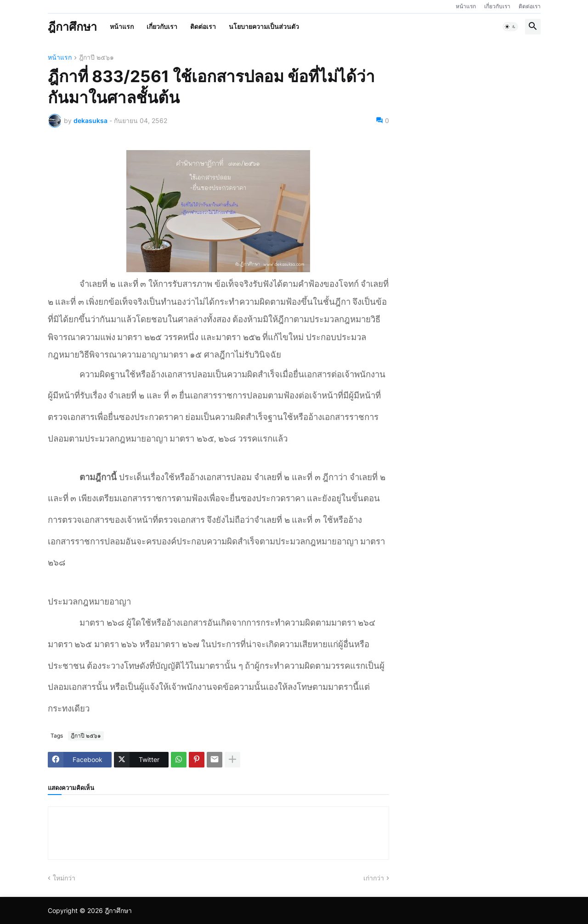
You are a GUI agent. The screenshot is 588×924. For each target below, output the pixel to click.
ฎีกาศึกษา (72, 27)
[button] (510, 27)
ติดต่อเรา (530, 6)
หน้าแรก (466, 6)
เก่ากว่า (374, 878)
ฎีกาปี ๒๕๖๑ (96, 58)
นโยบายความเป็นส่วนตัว (264, 26)
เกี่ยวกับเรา (497, 6)
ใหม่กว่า (64, 878)
